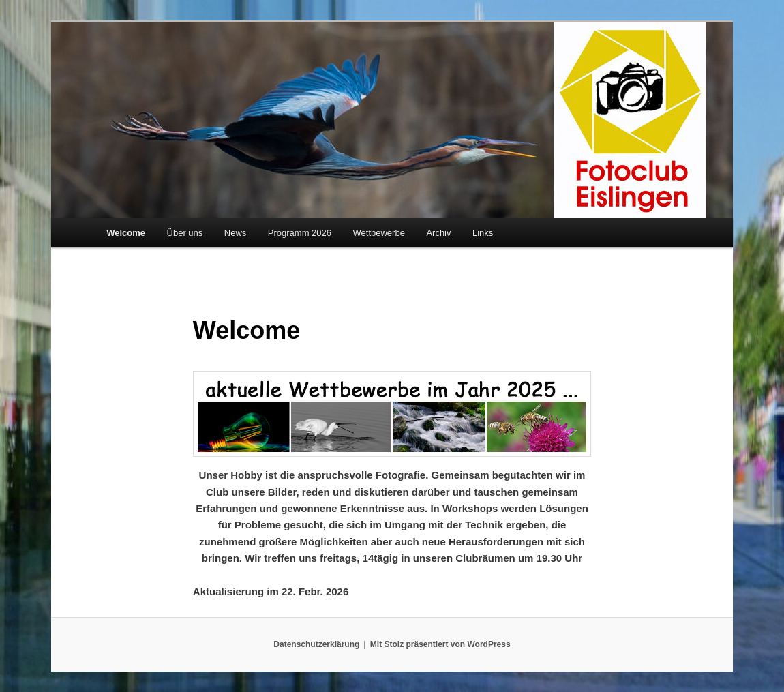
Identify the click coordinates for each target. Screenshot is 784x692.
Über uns (185, 233)
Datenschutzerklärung (316, 644)
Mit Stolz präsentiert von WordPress (440, 644)
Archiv (438, 233)
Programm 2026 (300, 233)
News (236, 233)
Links (483, 233)
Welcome (126, 233)
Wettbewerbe (379, 233)
